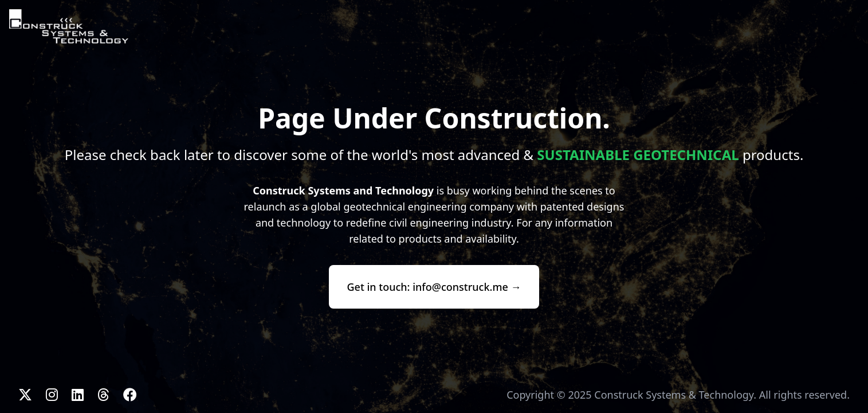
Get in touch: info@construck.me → (434, 287)
